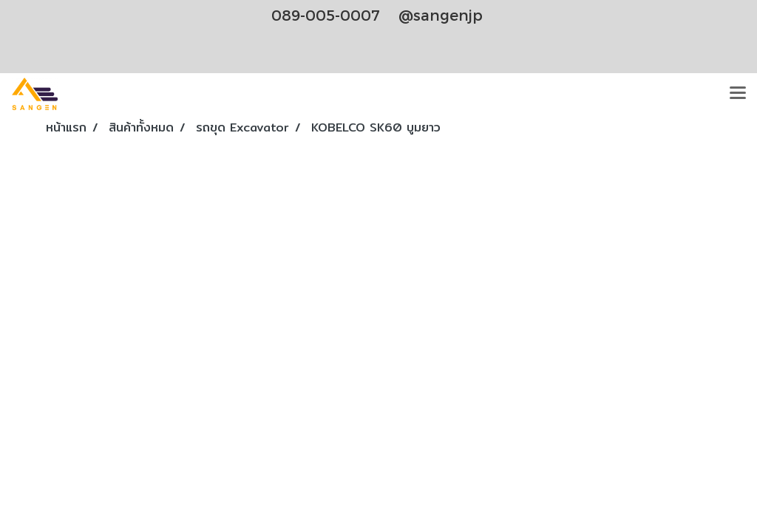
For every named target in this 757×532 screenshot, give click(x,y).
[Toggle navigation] (738, 94)
